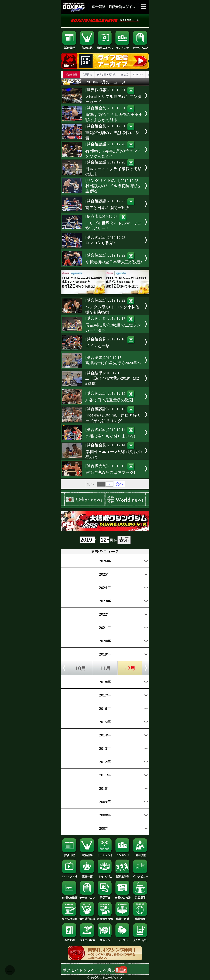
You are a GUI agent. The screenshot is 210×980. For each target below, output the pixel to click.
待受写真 (105, 896)
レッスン (123, 939)
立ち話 (124, 75)
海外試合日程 (70, 918)
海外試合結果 (87, 918)
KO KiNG (138, 75)
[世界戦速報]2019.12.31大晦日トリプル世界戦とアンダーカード (114, 96)
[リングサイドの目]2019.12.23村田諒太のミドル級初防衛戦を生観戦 (113, 186)
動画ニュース (105, 47)
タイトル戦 (105, 875)
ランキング (123, 47)
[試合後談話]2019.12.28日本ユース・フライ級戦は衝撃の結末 (113, 168)
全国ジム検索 (123, 896)
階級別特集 (123, 875)
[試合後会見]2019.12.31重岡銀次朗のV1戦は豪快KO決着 (112, 132)
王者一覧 (87, 875)
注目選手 (140, 896)
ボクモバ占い (140, 939)
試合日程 (70, 47)
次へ (120, 484)
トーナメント (105, 854)
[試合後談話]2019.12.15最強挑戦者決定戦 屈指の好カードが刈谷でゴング (113, 415)
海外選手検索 (105, 918)
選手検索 (140, 854)
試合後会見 (71, 75)
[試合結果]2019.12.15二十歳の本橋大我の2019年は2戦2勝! (112, 378)
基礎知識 (70, 939)
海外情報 (140, 918)
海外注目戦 (123, 918)
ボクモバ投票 (87, 939)
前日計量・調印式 (106, 75)
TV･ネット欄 (70, 875)
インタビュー (140, 875)
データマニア (140, 47)
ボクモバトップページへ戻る (95, 970)
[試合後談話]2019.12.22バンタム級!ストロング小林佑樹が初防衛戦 (112, 306)
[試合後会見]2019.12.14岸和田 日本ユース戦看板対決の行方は (114, 451)
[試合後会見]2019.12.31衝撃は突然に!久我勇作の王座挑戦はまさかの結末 (114, 114)
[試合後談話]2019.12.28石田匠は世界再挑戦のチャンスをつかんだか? (113, 150)
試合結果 (87, 47)
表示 (124, 540)
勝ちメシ (105, 939)
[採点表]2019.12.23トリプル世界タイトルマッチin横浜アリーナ (113, 222)
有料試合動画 (70, 896)
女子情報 (87, 75)
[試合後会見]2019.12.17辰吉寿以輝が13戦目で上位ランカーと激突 (113, 324)
